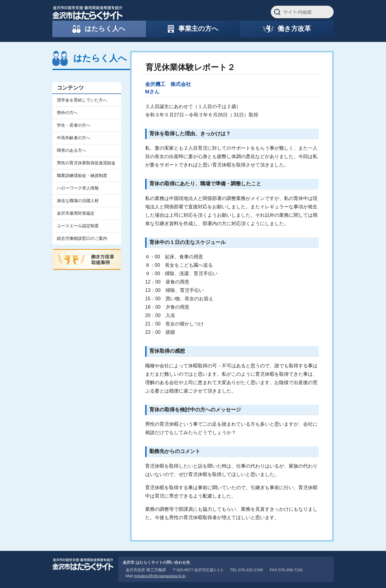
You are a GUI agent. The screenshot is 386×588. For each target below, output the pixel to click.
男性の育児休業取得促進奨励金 (86, 163)
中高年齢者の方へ (74, 138)
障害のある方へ (72, 150)
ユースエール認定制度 (78, 226)
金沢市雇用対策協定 (76, 213)
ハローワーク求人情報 (78, 188)
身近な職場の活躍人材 (78, 201)
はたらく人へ (100, 58)
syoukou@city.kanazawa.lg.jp (160, 576)
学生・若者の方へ (74, 125)
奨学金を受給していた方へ (82, 100)
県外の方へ (67, 113)
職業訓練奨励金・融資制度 (82, 175)
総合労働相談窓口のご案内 (82, 238)
